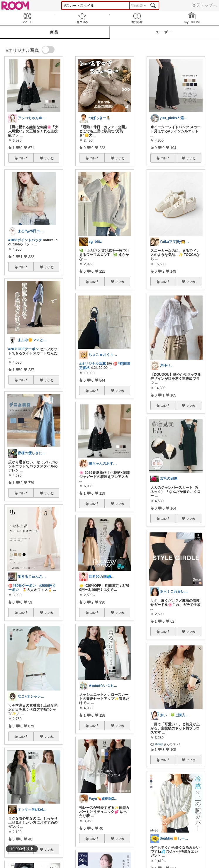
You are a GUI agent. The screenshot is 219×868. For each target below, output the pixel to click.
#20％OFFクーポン (23, 349)
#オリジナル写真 (92, 364)
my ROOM (192, 18)
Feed (27, 18)
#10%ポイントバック (25, 240)
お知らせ (137, 18)
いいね (49, 158)
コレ (23, 158)
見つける (82, 18)
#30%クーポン (24, 586)
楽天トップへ (204, 5)
